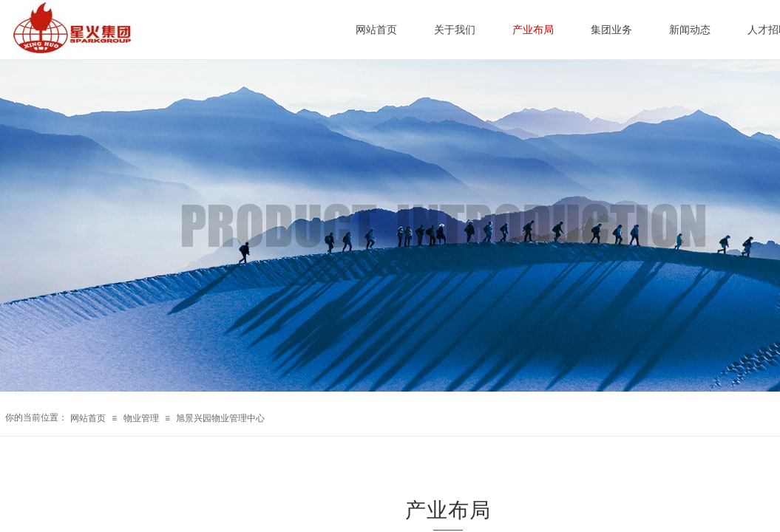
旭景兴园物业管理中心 (220, 418)
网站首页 (88, 418)
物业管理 (141, 418)
